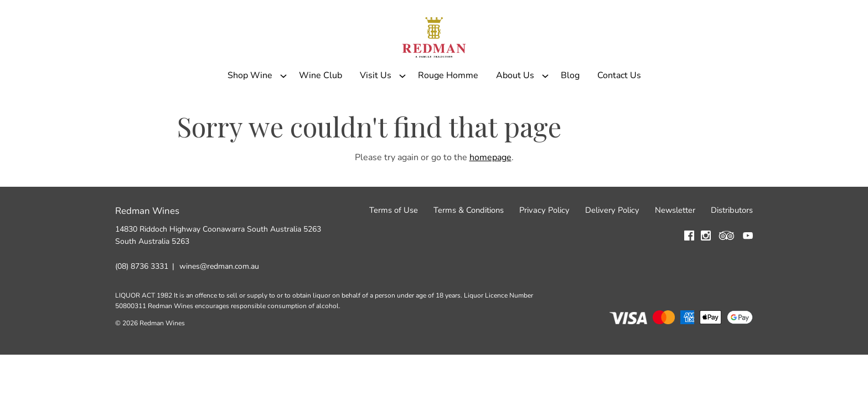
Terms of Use (394, 244)
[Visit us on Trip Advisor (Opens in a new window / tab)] (727, 272)
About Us (515, 101)
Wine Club (321, 101)
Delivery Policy (612, 244)
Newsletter (675, 244)
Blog (570, 101)
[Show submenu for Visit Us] (402, 101)
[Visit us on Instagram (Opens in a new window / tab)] (706, 272)
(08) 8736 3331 (142, 300)
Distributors (732, 244)
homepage (490, 191)
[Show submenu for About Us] (545, 101)
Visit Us (376, 101)
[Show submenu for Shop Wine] (283, 101)
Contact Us (619, 101)
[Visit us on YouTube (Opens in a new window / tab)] (748, 272)
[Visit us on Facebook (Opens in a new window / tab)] (689, 272)
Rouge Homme (448, 101)
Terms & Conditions (469, 244)
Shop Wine (250, 101)
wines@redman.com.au (219, 300)
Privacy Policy (544, 244)
